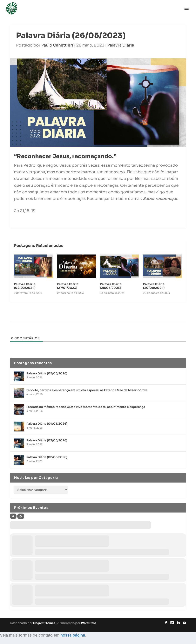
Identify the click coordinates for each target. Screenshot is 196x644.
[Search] (13, 516)
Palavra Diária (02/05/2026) (47, 457)
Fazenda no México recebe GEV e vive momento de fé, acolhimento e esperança (86, 407)
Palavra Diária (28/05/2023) (111, 286)
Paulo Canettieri (57, 45)
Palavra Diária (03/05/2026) (47, 440)
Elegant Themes (44, 623)
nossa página (73, 635)
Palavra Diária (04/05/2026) (47, 424)
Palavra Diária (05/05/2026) (47, 373)
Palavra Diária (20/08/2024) (154, 286)
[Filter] (21, 516)
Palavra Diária (121, 45)
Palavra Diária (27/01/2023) (68, 286)
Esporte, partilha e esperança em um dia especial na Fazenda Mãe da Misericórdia (87, 390)
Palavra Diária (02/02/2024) (25, 286)
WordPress (89, 623)
